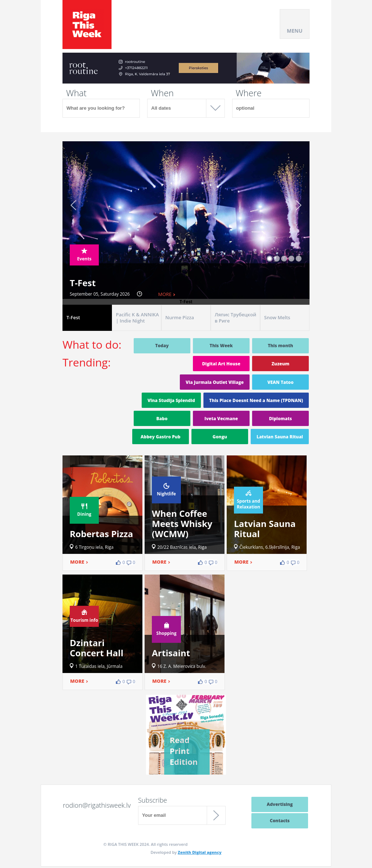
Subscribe (153, 800)
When (162, 93)
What (76, 93)
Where (249, 93)
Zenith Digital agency (199, 852)
